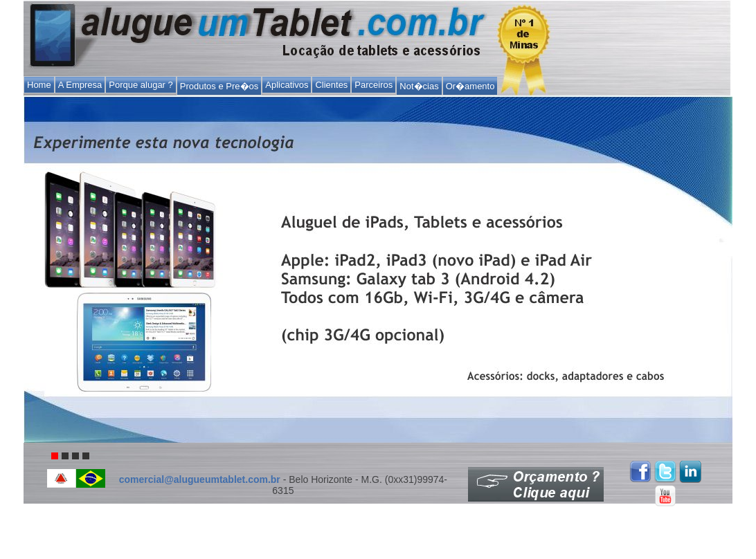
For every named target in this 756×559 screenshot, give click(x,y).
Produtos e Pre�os (219, 86)
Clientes (331, 85)
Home (39, 85)
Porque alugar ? (141, 85)
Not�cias (419, 86)
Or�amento (470, 86)
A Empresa (80, 85)
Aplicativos (287, 85)
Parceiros (373, 85)
